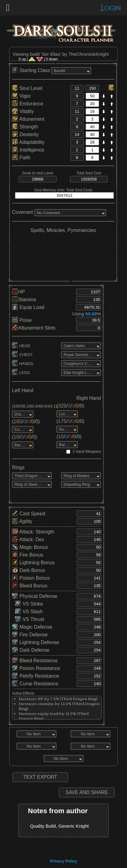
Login (111, 8)
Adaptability (28, 142)
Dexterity (25, 134)
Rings (18, 467)
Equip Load (28, 307)
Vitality (23, 111)
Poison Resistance (36, 668)
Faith (21, 158)
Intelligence (28, 150)
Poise (22, 320)
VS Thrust (30, 619)
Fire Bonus (28, 555)
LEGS (21, 373)
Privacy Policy (63, 861)
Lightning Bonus (33, 563)
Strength (25, 127)
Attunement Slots (34, 328)
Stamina (24, 300)
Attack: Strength (33, 532)
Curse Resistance (35, 684)
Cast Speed (29, 514)
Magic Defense (32, 627)
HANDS (23, 364)
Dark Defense (31, 650)
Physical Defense (35, 596)
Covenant (23, 212)
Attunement (28, 119)
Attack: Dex (28, 539)
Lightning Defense (35, 642)
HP (18, 292)
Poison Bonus (31, 578)
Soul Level (27, 88)
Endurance (28, 104)
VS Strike (29, 604)
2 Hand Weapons (87, 452)
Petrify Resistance (35, 676)
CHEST (22, 355)
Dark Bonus (29, 570)
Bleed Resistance (35, 661)
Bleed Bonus (30, 586)
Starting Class (32, 70)
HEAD (21, 346)
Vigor (21, 96)
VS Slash (29, 612)
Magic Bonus (30, 547)
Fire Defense (30, 635)
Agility (22, 521)
